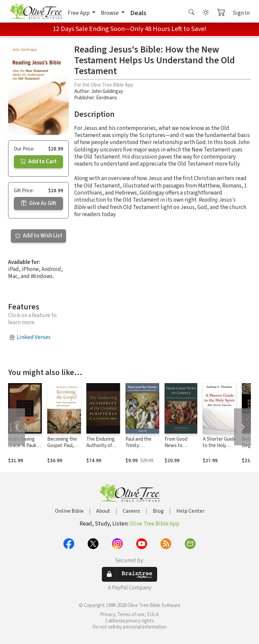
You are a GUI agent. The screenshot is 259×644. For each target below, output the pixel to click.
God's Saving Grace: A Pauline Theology (25, 446)
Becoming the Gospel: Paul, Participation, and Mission (62, 449)
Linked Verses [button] (34, 337)
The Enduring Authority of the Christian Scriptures (100, 449)
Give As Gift (39, 203)
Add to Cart (38, 162)
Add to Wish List (39, 236)
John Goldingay (107, 91)
